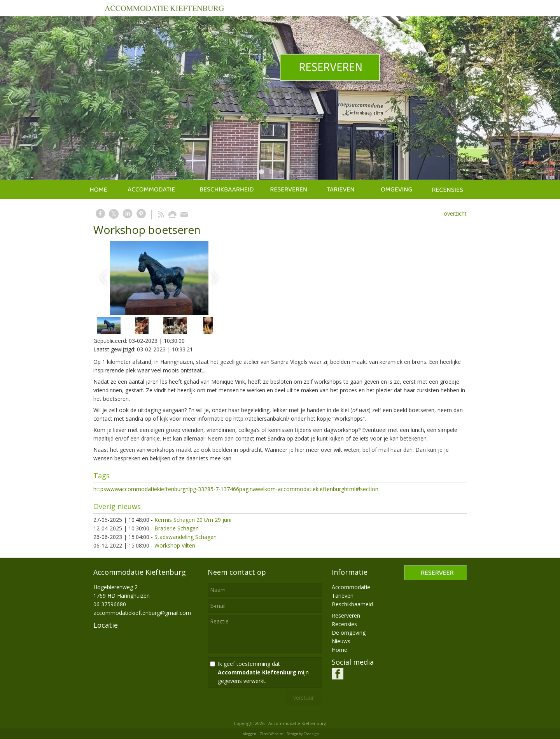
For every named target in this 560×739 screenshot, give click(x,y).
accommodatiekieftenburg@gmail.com (142, 613)
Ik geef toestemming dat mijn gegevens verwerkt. (263, 672)
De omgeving (349, 633)
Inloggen (249, 734)
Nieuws (341, 641)
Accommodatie (351, 587)
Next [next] (550, 98)
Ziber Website (271, 734)
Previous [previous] (10, 98)
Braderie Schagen (177, 528)
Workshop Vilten (175, 545)
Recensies (344, 624)
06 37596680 (110, 604)
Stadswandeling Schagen (185, 537)
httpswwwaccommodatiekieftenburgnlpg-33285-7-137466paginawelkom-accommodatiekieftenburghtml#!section (236, 489)
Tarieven (343, 596)
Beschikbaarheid (352, 604)
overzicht (455, 213)
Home (339, 650)
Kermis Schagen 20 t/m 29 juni (193, 520)
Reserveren (346, 615)
